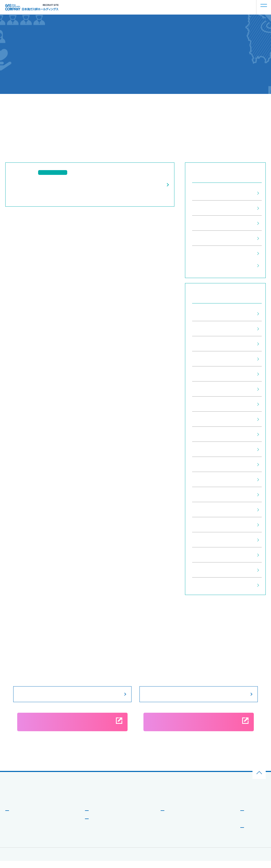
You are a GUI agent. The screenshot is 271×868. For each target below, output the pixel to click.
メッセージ (18, 826)
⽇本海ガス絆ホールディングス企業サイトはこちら (44, 801)
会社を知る (20, 817)
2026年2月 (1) (207, 313)
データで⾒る (20, 834)
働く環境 (172, 826)
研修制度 (172, 834)
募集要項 (253, 834)
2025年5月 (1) (207, 344)
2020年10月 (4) (208, 585)
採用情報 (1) (205, 208)
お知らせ (253, 817)
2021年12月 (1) (208, 479)
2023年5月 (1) (207, 434)
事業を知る (99, 817)
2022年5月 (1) (207, 464)
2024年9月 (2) (207, 389)
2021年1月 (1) (207, 540)
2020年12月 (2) (208, 555)
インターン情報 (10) (213, 223)
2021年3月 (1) (207, 510)
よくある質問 (255, 826)
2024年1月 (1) (207, 419)
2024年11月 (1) (208, 374)
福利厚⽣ (172, 842)
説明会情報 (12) (208, 238)
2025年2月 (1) (207, 359)
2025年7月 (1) (207, 329)
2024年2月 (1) (207, 404)
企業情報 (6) (205, 253)
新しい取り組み (21, 842)
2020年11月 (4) (208, 570)
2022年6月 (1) (207, 449)
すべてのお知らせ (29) (215, 193)
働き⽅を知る (177, 817)
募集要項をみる (73, 694)
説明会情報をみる (199, 694)
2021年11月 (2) (208, 494)
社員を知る (99, 826)
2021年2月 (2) (207, 525)
